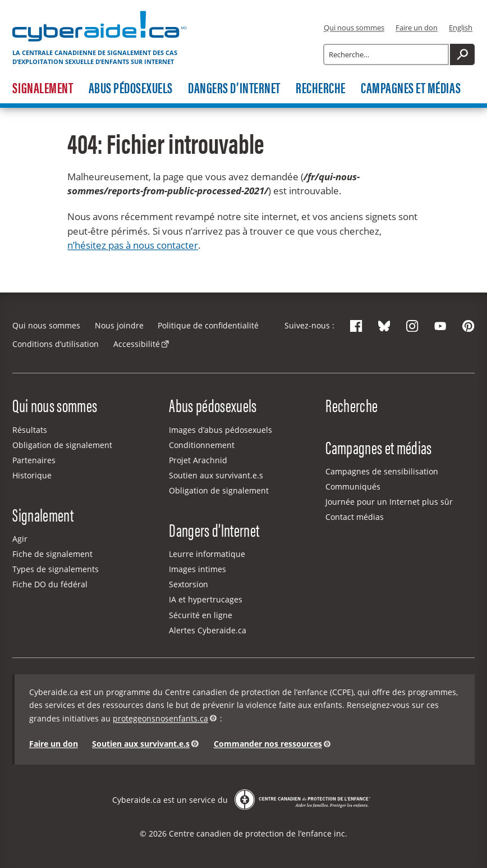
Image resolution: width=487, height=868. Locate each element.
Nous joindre (119, 325)
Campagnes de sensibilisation (382, 471)
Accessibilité (137, 344)
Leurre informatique (207, 554)
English (461, 28)
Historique (32, 475)
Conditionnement (202, 445)
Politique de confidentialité (208, 325)
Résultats (30, 430)
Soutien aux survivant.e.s (216, 475)
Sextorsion (189, 584)
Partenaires (34, 460)
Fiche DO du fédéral (50, 584)
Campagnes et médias (411, 88)
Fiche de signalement (52, 554)
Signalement (43, 88)
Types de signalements (56, 569)
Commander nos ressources (268, 744)
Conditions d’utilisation (56, 344)
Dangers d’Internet (234, 88)
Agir (20, 539)
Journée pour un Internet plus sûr (389, 502)
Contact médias (355, 517)
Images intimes (197, 569)
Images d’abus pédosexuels (220, 430)
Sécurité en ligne (201, 615)
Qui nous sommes (354, 28)
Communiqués (353, 486)
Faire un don (417, 28)
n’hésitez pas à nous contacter (133, 245)
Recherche (321, 88)
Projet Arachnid (198, 460)
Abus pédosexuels (131, 88)
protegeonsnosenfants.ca (160, 718)
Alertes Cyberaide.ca (208, 630)
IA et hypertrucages (206, 599)
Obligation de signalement (62, 445)
